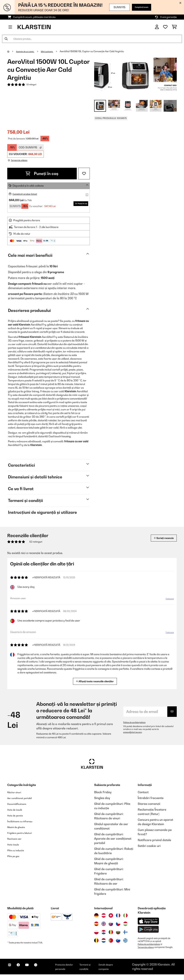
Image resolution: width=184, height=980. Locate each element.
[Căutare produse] (92, 39)
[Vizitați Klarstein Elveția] (111, 918)
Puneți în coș (42, 174)
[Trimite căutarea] (6, 39)
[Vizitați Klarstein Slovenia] (118, 943)
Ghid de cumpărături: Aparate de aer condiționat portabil (113, 841)
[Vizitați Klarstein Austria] (104, 918)
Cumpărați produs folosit (27, 194)
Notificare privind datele (154, 843)
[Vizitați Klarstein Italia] (125, 918)
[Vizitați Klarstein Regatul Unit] (104, 926)
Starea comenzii (149, 806)
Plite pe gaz (15, 858)
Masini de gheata (19, 829)
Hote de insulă (17, 812)
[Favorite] (165, 27)
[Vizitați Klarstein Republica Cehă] (118, 926)
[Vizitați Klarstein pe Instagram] (11, 971)
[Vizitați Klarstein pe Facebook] (23, 971)
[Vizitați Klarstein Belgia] (96, 943)
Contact (143, 795)
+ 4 (170, 106)
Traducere (167, 603)
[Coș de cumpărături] (174, 27)
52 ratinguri (33, 85)
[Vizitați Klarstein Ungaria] (125, 926)
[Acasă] (12, 51)
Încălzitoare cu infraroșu (24, 824)
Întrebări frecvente (151, 800)
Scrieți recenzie (160, 541)
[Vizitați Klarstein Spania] (96, 926)
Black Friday (103, 795)
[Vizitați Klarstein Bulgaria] (118, 935)
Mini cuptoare (55, 51)
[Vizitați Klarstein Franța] (118, 918)
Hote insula (15, 847)
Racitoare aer (17, 841)
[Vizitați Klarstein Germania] (96, 918)
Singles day (102, 800)
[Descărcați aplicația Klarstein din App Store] (148, 924)
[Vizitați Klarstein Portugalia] (111, 943)
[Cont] (157, 27)
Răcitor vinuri (16, 795)
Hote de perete (18, 818)
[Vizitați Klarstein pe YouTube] (34, 971)
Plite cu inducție (18, 853)
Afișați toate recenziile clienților (96, 683)
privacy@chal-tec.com (134, 735)
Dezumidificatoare (20, 806)
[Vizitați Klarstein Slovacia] (111, 926)
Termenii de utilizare (148, 950)
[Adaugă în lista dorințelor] (84, 174)
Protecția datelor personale (74, 971)
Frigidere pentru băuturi (24, 835)
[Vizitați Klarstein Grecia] (125, 943)
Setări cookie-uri (149, 848)
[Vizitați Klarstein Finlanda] (125, 935)
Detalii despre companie (116, 971)
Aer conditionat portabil (24, 800)
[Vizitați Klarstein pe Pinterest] (46, 971)
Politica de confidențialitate (137, 725)
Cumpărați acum (138, 7)
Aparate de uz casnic (28, 51)
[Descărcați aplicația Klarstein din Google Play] (148, 932)
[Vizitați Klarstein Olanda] (104, 943)
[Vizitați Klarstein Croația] (104, 935)
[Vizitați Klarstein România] (111, 935)
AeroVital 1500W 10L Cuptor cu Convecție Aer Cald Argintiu (101, 51)
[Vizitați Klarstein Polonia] (96, 935)
